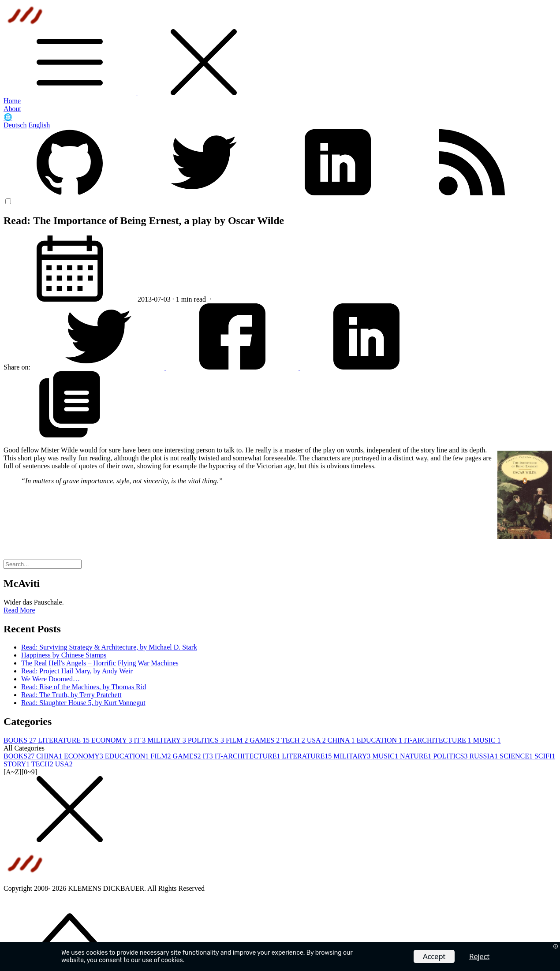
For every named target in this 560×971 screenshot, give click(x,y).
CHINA (342, 740)
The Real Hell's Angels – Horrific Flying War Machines (100, 663)
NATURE (416, 756)
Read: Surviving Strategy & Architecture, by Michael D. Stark (109, 647)
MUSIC (487, 740)
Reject (479, 956)
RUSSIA (484, 756)
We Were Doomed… (50, 679)
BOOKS (21, 740)
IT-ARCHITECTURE (439, 740)
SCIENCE (517, 756)
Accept (434, 956)
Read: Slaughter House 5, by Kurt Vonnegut (83, 703)
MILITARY (167, 740)
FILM (238, 740)
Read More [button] (19, 610)
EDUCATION (381, 740)
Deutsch (15, 125)
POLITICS (207, 740)
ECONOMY (112, 740)
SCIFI (545, 756)
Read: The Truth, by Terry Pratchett (71, 695)
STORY (17, 764)
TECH (294, 740)
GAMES (265, 740)
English (39, 125)
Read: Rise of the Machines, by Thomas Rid (84, 687)
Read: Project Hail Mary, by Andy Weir (77, 671)
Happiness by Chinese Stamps (64, 655)
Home (12, 101)
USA (317, 740)
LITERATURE (65, 740)
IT (140, 740)
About (12, 109)
